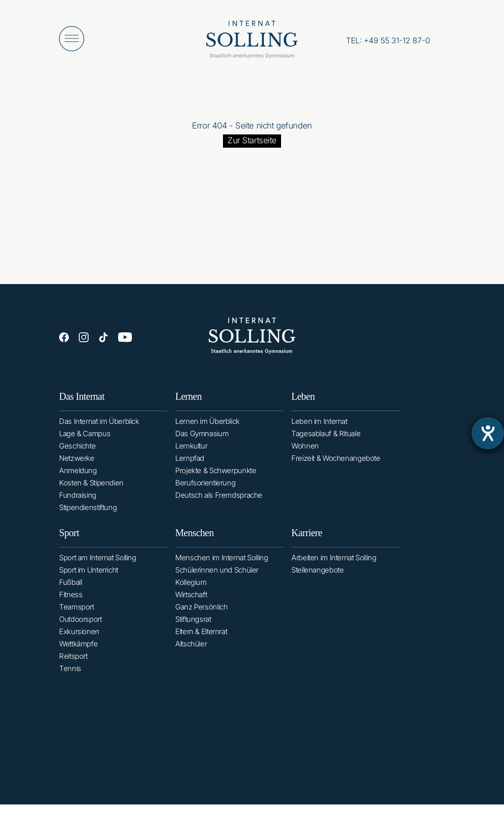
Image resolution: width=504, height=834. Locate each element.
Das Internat (82, 399)
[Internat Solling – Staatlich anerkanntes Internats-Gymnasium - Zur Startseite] (252, 42)
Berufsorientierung (205, 488)
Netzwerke (77, 461)
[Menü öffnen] (72, 39)
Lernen (189, 402)
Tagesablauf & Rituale (326, 441)
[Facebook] (64, 338)
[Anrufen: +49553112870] (388, 40)
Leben (303, 404)
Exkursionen (79, 641)
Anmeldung (78, 473)
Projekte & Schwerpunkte (216, 476)
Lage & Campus (85, 436)
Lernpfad (190, 464)
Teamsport (77, 617)
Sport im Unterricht (89, 580)
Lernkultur (191, 451)
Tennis (70, 678)
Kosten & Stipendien (91, 486)
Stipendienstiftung (88, 510)
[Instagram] (84, 338)
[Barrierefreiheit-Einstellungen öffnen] (488, 433)
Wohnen (305, 454)
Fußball (70, 592)
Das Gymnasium (202, 439)
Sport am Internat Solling (98, 567)
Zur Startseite (252, 140)
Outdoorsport (80, 629)
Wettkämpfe (78, 654)
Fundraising (78, 498)
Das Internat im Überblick (99, 424)
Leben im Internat (319, 429)
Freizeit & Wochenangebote (336, 466)
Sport (69, 543)
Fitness (71, 604)
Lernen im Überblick (207, 427)
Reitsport (73, 666)
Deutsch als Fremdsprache (219, 500)
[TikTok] (103, 338)
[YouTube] (125, 339)
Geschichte (77, 449)
